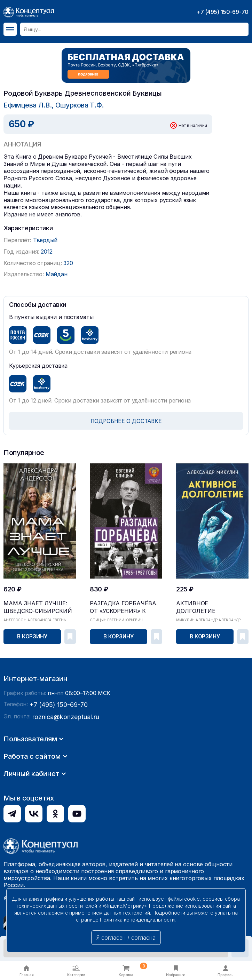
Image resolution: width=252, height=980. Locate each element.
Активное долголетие (203, 602)
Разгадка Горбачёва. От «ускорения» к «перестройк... (124, 604)
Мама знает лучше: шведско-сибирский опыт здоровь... (38, 604)
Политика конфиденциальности (137, 920)
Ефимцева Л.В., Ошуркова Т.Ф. (49, 105)
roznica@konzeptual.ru (62, 815)
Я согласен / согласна (126, 938)
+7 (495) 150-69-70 (223, 12)
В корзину (33, 635)
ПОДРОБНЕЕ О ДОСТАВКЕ (126, 421)
